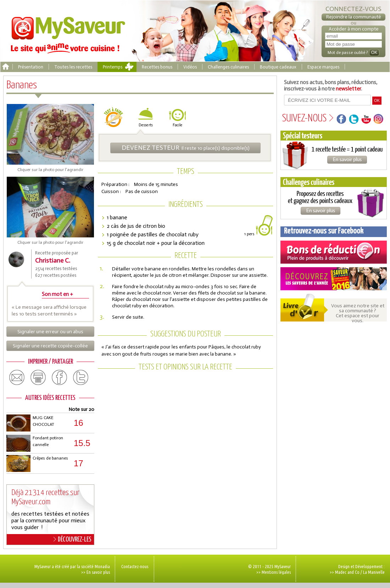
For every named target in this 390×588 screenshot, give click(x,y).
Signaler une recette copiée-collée (50, 346)
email (17, 378)
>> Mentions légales (274, 572)
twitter (81, 378)
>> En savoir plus (96, 572)
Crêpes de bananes (50, 458)
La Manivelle (374, 572)
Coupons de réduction (334, 252)
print (38, 378)
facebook (60, 378)
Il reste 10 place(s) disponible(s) (186, 148)
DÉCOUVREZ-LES (73, 539)
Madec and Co (347, 572)
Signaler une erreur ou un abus (50, 332)
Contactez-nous (135, 566)
